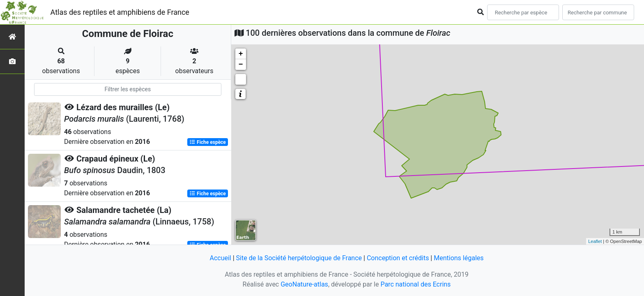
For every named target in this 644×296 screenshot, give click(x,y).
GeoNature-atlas (304, 284)
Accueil (220, 258)
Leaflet (595, 241)
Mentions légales (459, 258)
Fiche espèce (208, 142)
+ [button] (241, 54)
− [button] (241, 65)
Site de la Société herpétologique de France (299, 258)
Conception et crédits (398, 258)
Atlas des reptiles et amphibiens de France (120, 12)
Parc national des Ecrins (415, 284)
